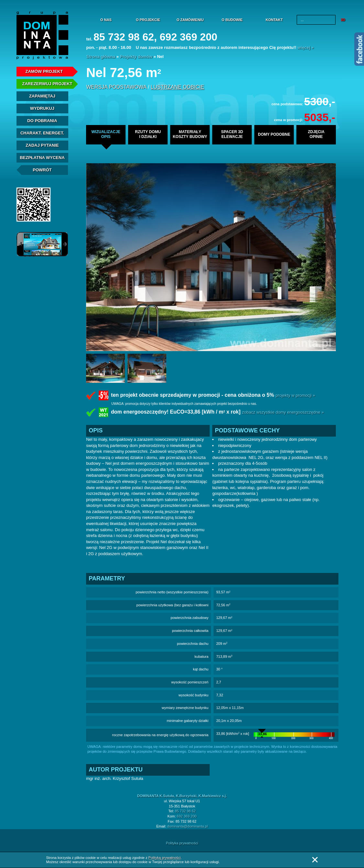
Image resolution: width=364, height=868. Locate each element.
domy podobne (274, 134)
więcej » (306, 47)
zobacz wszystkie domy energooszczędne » (283, 412)
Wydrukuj (42, 108)
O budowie (232, 20)
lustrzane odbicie (177, 87)
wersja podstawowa (116, 87)
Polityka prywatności (182, 843)
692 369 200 (187, 816)
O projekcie (148, 20)
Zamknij (315, 860)
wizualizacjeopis (106, 134)
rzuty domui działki (148, 134)
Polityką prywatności (165, 858)
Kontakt (274, 20)
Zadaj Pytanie (42, 145)
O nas (106, 20)
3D (343, 20)
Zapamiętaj (42, 96)
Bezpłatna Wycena (42, 158)
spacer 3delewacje (232, 134)
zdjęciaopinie (316, 134)
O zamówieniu (190, 20)
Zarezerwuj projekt (47, 84)
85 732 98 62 (185, 811)
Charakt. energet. (42, 133)
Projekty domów (136, 57)
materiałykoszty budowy (190, 134)
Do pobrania (42, 121)
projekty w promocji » (295, 395)
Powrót (42, 170)
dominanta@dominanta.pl (188, 826)
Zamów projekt (44, 71)
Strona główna (101, 57)
